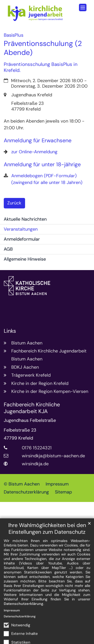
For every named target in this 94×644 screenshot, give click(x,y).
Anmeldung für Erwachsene (38, 141)
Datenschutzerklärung (24, 622)
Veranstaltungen (21, 229)
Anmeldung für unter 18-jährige (42, 165)
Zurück (14, 203)
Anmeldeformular (22, 239)
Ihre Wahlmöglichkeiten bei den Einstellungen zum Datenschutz (47, 547)
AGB (8, 249)
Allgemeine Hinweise (25, 259)
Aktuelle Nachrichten (25, 219)
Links (10, 331)
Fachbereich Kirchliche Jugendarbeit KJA (32, 408)
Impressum (12, 629)
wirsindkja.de (35, 464)
